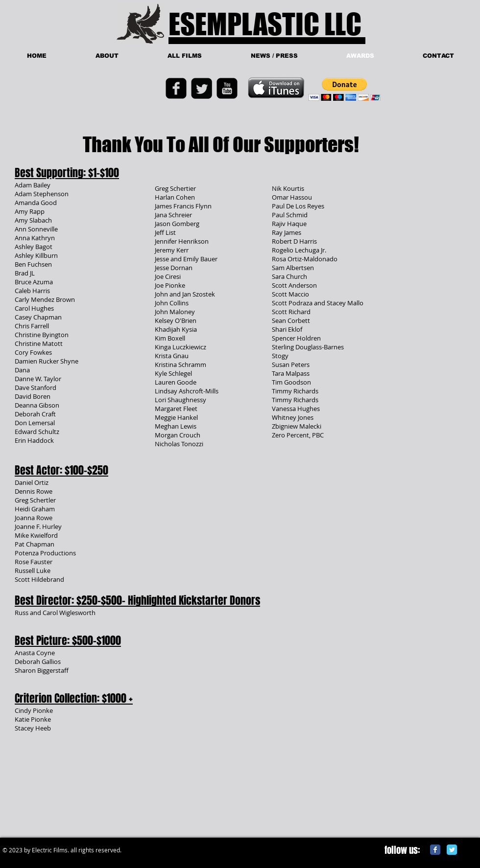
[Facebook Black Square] (176, 88)
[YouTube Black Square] (227, 88)
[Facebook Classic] (435, 850)
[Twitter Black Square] (202, 88)
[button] (345, 89)
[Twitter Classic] (452, 850)
